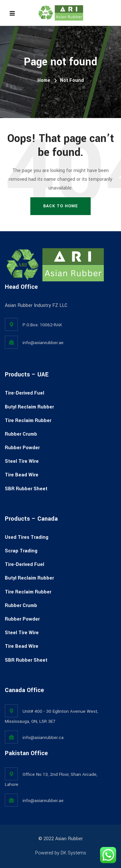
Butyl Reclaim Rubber (29, 407)
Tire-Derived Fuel (25, 393)
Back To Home (60, 206)
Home (44, 80)
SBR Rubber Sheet (26, 489)
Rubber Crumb (21, 434)
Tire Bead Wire (22, 475)
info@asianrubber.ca (43, 738)
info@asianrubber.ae (43, 343)
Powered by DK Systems (61, 853)
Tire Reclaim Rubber (28, 421)
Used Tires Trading (27, 537)
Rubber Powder (22, 448)
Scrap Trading (21, 551)
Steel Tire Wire (22, 461)
